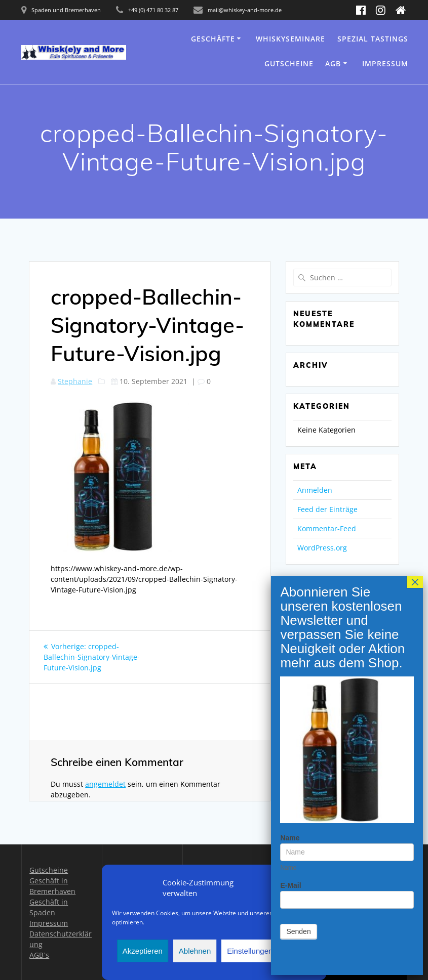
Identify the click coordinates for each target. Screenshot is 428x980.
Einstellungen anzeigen (266, 951)
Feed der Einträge (327, 509)
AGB (333, 63)
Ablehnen (195, 951)
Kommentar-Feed (327, 528)
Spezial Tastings (373, 39)
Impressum (385, 63)
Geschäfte (213, 39)
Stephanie (75, 381)
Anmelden (315, 490)
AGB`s (39, 955)
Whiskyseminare (290, 39)
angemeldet (105, 784)
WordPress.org (322, 548)
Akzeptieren (143, 951)
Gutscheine (289, 63)
